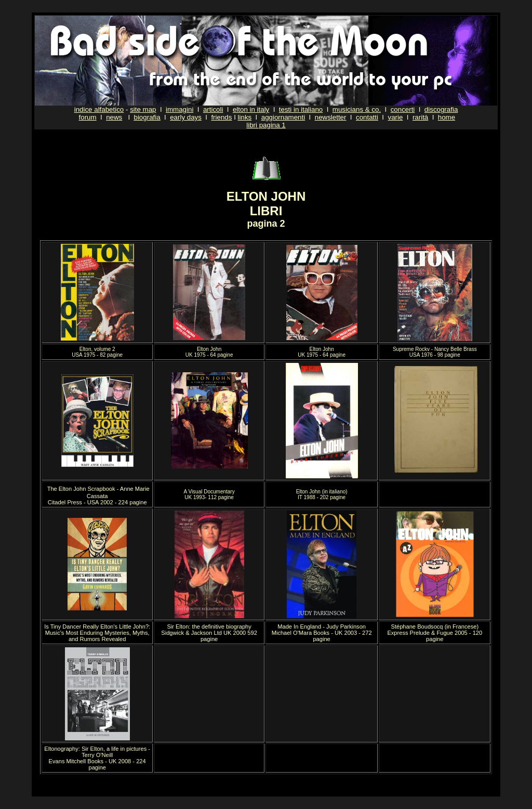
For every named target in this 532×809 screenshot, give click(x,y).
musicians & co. (357, 109)
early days (186, 117)
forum (88, 117)
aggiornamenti (283, 117)
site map (143, 109)
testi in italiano (301, 109)
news (114, 117)
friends (221, 117)
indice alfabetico (99, 109)
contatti (367, 117)
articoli (213, 109)
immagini (179, 109)
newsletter (331, 117)
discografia (441, 109)
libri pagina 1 (266, 125)
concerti (403, 109)
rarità (420, 117)
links (245, 117)
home (447, 117)
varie (395, 117)
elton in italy (251, 109)
